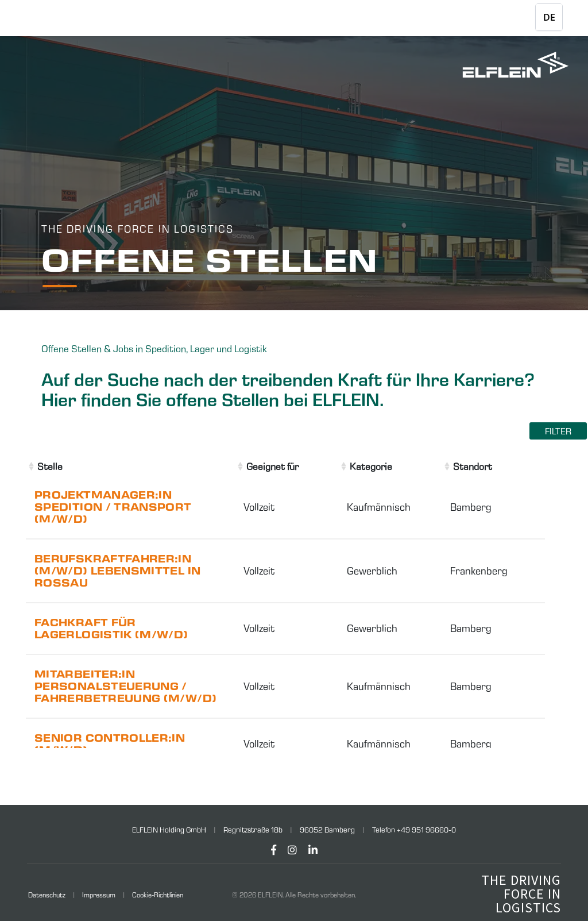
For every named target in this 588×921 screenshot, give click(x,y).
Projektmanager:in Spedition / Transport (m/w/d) (113, 507)
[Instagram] (292, 850)
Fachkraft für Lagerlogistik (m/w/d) (111, 629)
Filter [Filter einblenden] (558, 431)
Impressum (99, 895)
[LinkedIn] (313, 850)
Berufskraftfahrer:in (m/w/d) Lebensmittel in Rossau (117, 571)
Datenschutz (47, 895)
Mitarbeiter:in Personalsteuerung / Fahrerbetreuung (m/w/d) (125, 686)
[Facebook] (274, 850)
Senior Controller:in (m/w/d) (110, 744)
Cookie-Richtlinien (158, 895)
